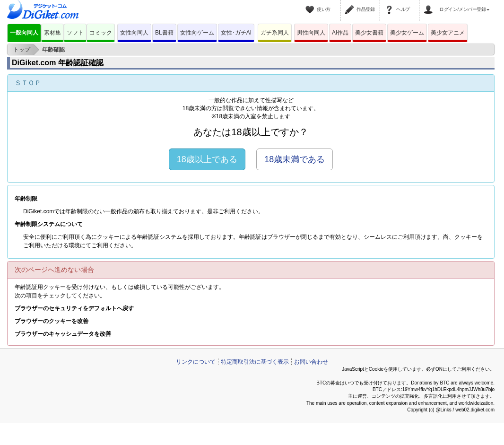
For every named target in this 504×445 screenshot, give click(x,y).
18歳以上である (207, 159)
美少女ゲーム (407, 33)
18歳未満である (295, 159)
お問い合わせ (311, 362)
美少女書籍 (369, 33)
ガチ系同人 (275, 33)
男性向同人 (311, 33)
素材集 (52, 33)
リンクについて (196, 362)
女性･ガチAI (236, 33)
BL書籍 (164, 33)
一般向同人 (24, 33)
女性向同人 (134, 33)
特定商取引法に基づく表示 (255, 362)
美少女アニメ (448, 33)
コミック (101, 33)
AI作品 (340, 33)
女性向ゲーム (197, 33)
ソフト (75, 33)
